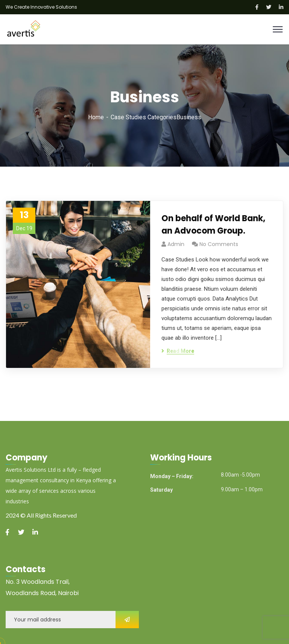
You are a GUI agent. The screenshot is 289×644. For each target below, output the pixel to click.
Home (96, 117)
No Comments (219, 244)
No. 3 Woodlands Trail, (38, 582)
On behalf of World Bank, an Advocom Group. (213, 225)
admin (176, 244)
